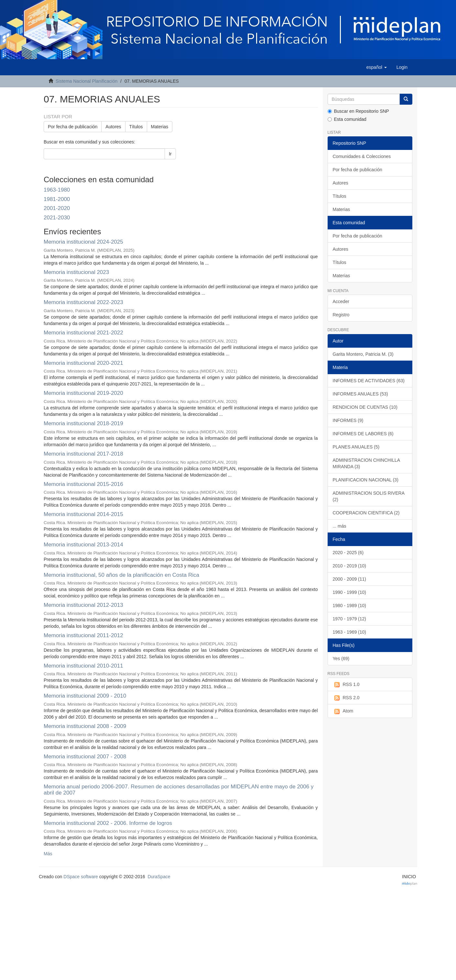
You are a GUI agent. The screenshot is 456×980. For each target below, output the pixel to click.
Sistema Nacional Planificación (87, 81)
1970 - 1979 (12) (350, 619)
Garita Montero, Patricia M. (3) (363, 354)
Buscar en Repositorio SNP (358, 111)
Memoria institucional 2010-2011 (83, 666)
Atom (343, 711)
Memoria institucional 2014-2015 (83, 514)
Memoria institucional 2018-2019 (83, 423)
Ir (170, 154)
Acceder (341, 301)
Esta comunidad (347, 119)
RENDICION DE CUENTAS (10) (365, 407)
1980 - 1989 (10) (350, 606)
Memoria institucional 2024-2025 (83, 242)
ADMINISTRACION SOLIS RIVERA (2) (369, 496)
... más (340, 526)
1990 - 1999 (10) (350, 592)
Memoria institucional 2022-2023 (83, 302)
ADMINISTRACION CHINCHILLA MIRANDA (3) (366, 463)
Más (48, 854)
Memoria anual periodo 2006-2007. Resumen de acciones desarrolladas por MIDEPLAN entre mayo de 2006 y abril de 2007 (179, 790)
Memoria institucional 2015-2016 (83, 484)
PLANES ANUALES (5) (356, 447)
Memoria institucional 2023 (76, 272)
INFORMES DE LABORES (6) (363, 434)
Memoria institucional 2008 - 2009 (85, 726)
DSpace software (81, 877)
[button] (377, 67)
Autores (113, 127)
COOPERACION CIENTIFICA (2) (366, 513)
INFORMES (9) (348, 420)
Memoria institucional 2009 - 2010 (85, 696)
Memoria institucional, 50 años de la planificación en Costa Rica (121, 575)
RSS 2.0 (346, 698)
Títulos (136, 127)
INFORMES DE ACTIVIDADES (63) (369, 381)
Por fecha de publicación (73, 127)
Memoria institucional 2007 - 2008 (85, 757)
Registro (341, 315)
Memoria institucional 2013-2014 (83, 545)
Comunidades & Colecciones (362, 156)
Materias (160, 127)
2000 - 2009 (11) (350, 579)
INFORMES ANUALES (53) (360, 394)
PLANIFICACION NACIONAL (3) (366, 480)
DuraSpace (159, 877)
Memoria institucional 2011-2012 (83, 635)
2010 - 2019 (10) (350, 566)
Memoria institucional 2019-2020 (83, 393)
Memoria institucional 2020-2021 (83, 363)
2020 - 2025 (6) (348, 553)
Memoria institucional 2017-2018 (83, 454)
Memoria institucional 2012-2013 (83, 605)
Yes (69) (341, 659)
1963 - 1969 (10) (350, 632)
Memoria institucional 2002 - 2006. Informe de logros (108, 823)
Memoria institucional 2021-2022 (83, 333)
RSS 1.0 (346, 685)
